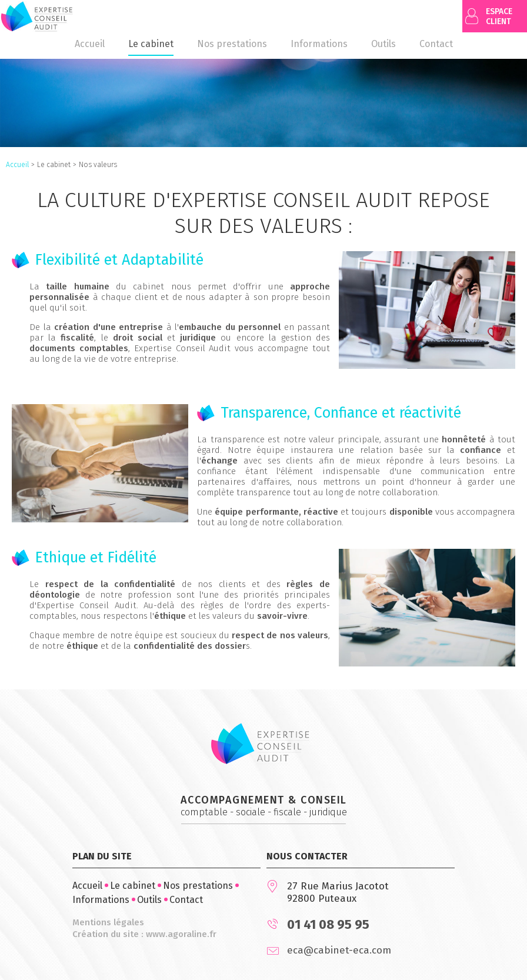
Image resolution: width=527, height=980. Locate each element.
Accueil (17, 165)
